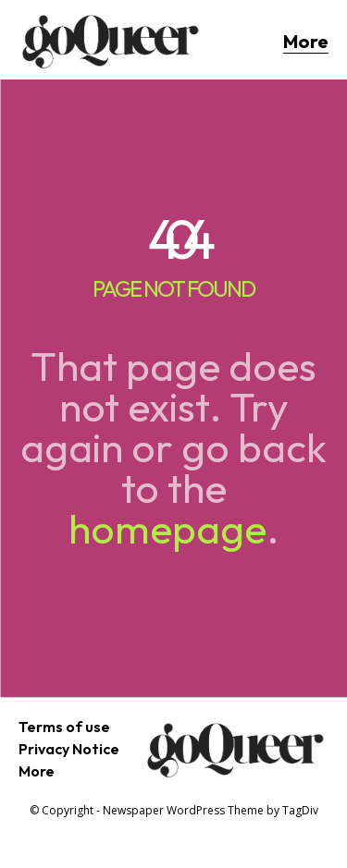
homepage (167, 528)
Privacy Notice (69, 749)
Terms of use (64, 727)
